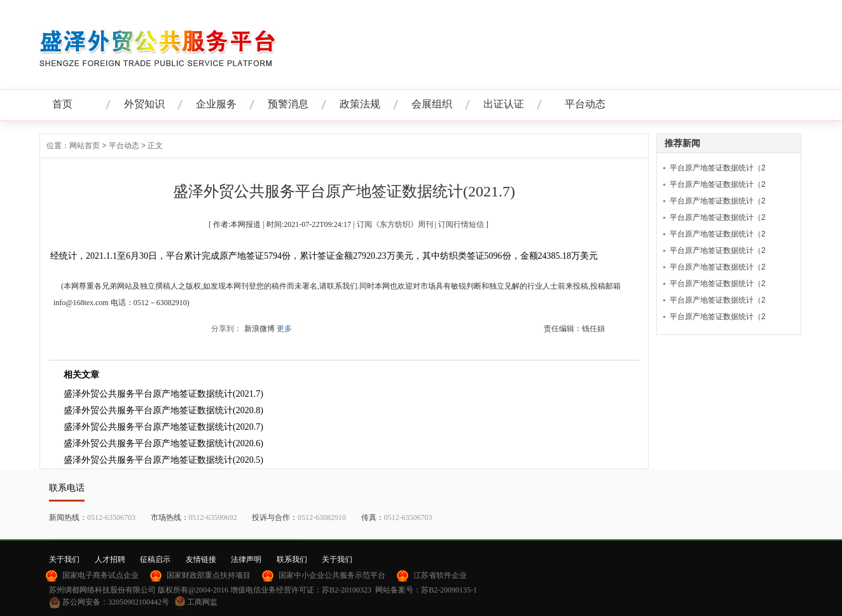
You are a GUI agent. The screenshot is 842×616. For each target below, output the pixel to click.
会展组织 (432, 104)
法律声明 (246, 559)
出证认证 (504, 104)
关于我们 (64, 559)
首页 (62, 104)
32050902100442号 (139, 602)
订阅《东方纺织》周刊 (395, 224)
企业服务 (216, 104)
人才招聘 (110, 559)
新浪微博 (259, 329)
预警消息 (288, 104)
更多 (284, 329)
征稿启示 (155, 559)
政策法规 (360, 104)
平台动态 (585, 104)
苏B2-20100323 (347, 590)
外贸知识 (144, 104)
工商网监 (202, 602)
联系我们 (292, 559)
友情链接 (201, 559)
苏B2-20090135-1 (449, 590)
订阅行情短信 (461, 224)
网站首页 (85, 146)
